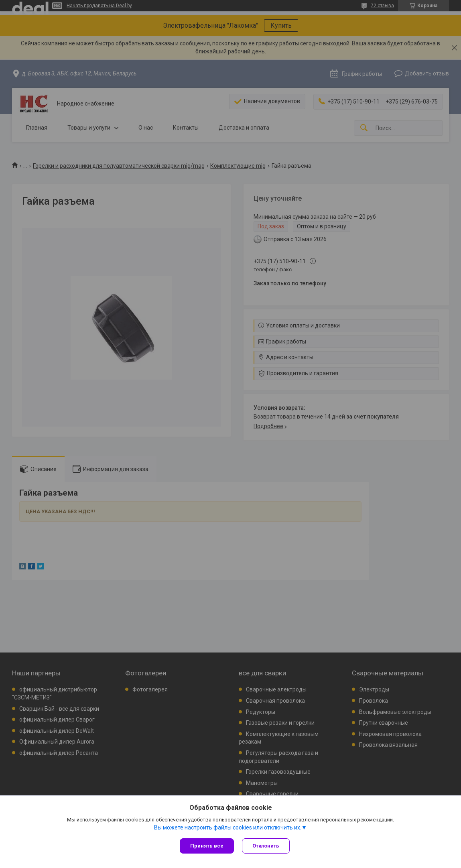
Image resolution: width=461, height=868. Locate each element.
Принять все (207, 846)
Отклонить (266, 846)
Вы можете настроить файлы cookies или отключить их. (228, 827)
